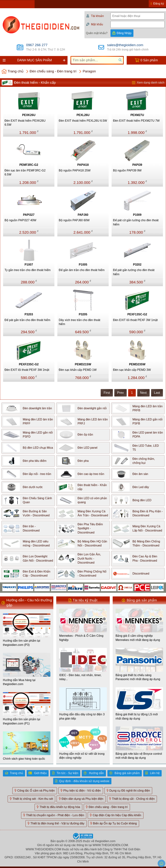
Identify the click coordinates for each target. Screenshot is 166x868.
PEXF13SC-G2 (137, 314)
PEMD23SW (137, 364)
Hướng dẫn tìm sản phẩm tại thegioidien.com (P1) (22, 721)
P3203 (29, 314)
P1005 (83, 265)
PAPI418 (83, 165)
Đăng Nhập (124, 33)
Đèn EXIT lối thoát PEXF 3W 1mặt (135, 320)
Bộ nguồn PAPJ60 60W (74, 220)
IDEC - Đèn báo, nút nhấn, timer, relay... (80, 677)
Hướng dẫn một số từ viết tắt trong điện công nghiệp (82, 756)
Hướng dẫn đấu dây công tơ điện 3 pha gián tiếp (82, 716)
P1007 (29, 265)
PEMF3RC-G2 (29, 165)
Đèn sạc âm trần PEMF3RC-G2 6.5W (25, 172)
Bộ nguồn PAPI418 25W (75, 170)
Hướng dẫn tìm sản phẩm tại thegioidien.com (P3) (22, 643)
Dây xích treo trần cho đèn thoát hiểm (80, 322)
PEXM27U (137, 115)
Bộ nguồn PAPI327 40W (20, 220)
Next (143, 393)
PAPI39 (137, 165)
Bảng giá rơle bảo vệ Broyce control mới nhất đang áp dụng (139, 756)
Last (157, 393)
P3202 (137, 265)
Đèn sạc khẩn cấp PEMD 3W (132, 370)
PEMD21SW (83, 364)
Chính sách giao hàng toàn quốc (24, 759)
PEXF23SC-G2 (29, 364)
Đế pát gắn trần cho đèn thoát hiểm (27, 320)
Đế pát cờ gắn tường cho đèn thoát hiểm (136, 222)
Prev (120, 393)
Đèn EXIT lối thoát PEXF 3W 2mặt (27, 370)
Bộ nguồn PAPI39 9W (127, 170)
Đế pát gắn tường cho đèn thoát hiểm (134, 272)
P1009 (137, 215)
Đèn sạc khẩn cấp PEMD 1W (78, 370)
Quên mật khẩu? (97, 33)
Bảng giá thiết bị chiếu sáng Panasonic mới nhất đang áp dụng (138, 677)
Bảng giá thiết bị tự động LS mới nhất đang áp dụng (137, 716)
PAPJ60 (83, 215)
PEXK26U (29, 115)
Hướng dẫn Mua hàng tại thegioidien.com (19, 682)
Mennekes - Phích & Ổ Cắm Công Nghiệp (81, 638)
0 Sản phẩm (149, 60)
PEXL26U (83, 115)
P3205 (83, 314)
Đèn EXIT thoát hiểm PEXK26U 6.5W (25, 123)
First (107, 393)
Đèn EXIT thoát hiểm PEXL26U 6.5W (83, 121)
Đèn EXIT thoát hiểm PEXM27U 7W (136, 121)
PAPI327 (29, 215)
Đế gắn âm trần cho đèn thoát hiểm (82, 270)
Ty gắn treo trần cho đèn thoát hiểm (28, 270)
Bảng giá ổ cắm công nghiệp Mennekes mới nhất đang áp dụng (138, 638)
